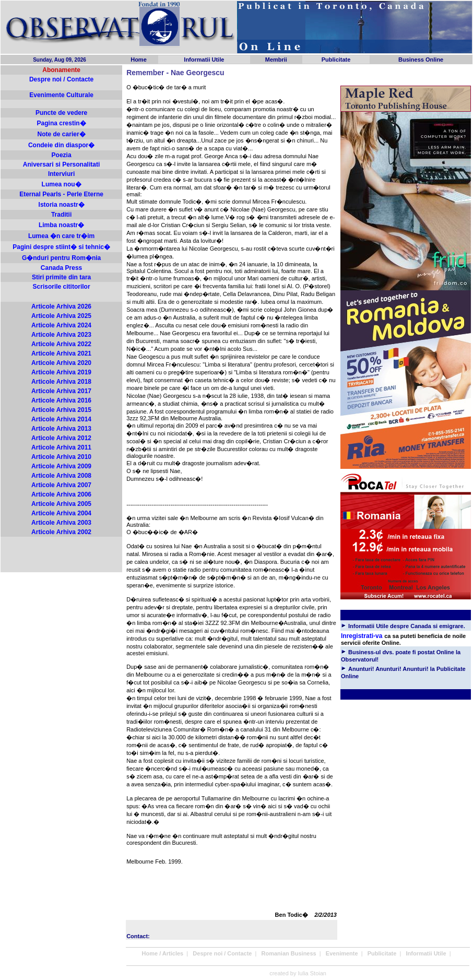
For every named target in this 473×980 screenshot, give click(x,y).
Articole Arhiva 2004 (61, 513)
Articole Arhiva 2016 (61, 400)
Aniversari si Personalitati (61, 164)
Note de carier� (62, 134)
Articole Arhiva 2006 (61, 494)
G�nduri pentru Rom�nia (61, 258)
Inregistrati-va (362, 636)
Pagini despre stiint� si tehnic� (61, 247)
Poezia (62, 155)
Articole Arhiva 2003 (61, 523)
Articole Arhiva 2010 (61, 457)
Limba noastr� (61, 225)
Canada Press (61, 268)
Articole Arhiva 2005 (61, 504)
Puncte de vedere (61, 113)
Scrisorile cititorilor (62, 287)
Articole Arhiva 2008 (61, 476)
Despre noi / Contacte (61, 79)
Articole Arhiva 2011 (61, 447)
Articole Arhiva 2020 (61, 363)
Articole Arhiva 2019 (61, 372)
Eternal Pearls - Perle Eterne (61, 194)
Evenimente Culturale (61, 95)
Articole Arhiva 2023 (61, 335)
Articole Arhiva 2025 (61, 316)
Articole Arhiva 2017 (61, 391)
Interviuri (61, 174)
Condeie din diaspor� (61, 145)
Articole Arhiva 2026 (61, 306)
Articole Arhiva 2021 (61, 353)
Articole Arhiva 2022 (61, 344)
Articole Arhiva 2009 (61, 466)
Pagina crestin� (62, 123)
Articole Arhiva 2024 (61, 325)
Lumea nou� (62, 184)
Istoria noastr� (62, 205)
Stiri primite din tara (61, 277)
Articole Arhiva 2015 (61, 410)
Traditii (61, 215)
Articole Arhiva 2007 (61, 485)
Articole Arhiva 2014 (61, 419)
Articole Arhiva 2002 (61, 532)
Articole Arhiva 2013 (61, 429)
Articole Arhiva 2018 (61, 382)
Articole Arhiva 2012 (61, 438)
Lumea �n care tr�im (61, 236)
